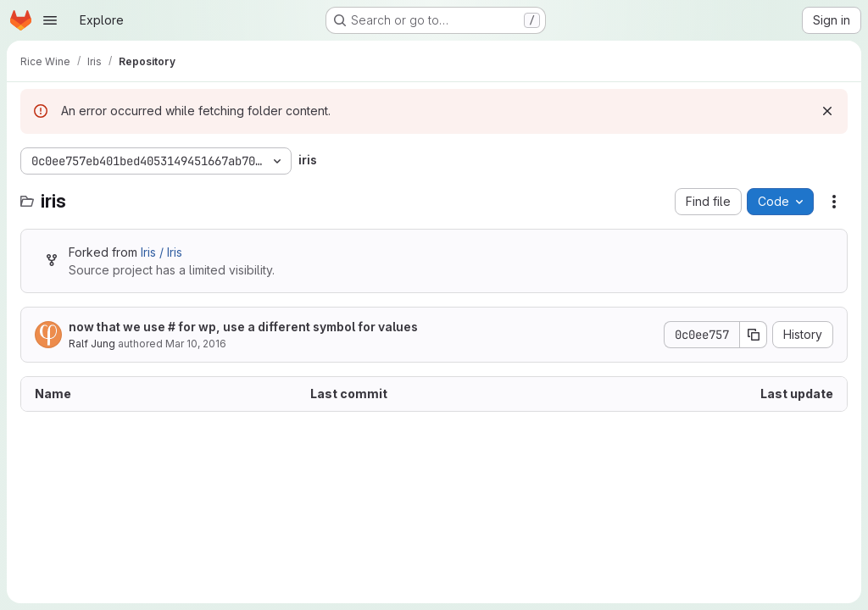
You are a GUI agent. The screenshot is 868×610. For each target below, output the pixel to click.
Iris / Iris (161, 252)
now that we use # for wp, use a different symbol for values (243, 327)
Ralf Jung (92, 344)
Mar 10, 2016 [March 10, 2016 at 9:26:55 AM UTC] (196, 344)
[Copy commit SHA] (754, 335)
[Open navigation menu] (50, 20)
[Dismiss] (827, 111)
